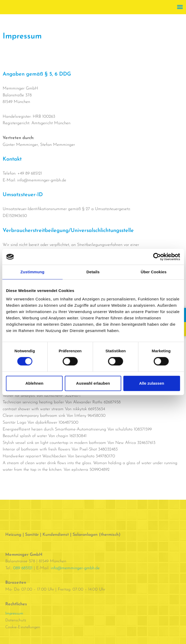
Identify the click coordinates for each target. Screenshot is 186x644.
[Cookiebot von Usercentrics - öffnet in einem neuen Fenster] (157, 257)
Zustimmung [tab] (32, 272)
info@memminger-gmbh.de (75, 568)
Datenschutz (16, 620)
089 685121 (23, 568)
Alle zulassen (152, 383)
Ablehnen (34, 383)
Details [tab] (93, 272)
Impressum (14, 614)
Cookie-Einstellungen (23, 627)
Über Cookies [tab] (154, 272)
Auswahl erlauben (93, 383)
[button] (180, 7)
